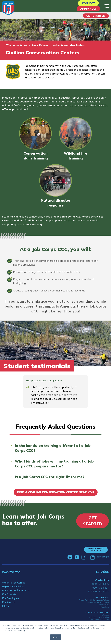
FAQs (5, 606)
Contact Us (102, 580)
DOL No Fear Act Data (100, 619)
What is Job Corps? (17, 45)
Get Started (96, 16)
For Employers (11, 598)
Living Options (40, 45)
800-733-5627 (101, 588)
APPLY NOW (88, 9)
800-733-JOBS (101, 584)
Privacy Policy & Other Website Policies (94, 600)
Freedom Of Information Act (98, 602)
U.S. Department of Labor (99, 617)
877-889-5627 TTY (98, 591)
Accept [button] (56, 637)
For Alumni (9, 602)
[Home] (8, 8)
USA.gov (105, 615)
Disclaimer (105, 607)
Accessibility (104, 605)
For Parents (9, 594)
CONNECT (88, 3)
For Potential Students (16, 590)
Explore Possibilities (14, 586)
